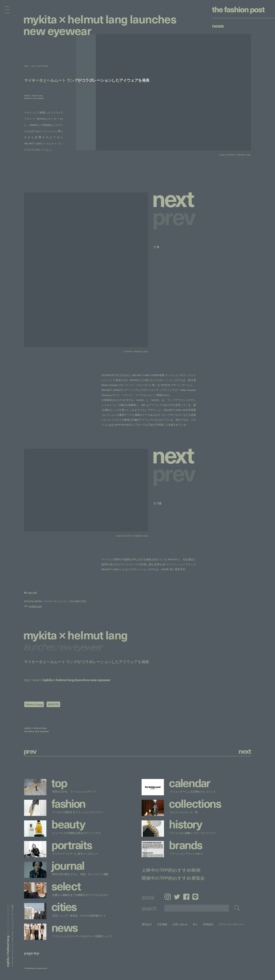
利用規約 (208, 924)
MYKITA (53, 704)
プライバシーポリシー (231, 924)
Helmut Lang (34, 704)
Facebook (186, 897)
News (218, 26)
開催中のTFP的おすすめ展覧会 (173, 878)
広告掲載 (162, 924)
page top (32, 953)
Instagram (168, 897)
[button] (175, 198)
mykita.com (35, 606)
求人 (196, 924)
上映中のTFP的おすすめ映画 (171, 870)
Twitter (177, 897)
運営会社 (147, 924)
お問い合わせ (180, 924)
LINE (195, 897)
